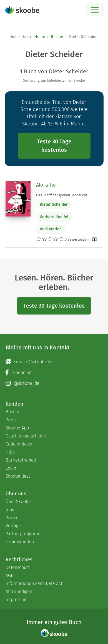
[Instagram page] (54, 383)
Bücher (57, 37)
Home (40, 37)
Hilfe (10, 452)
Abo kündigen (19, 592)
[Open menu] (95, 10)
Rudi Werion (51, 229)
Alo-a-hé (46, 185)
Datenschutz (18, 567)
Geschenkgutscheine (26, 436)
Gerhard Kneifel (54, 217)
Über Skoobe (18, 502)
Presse (12, 518)
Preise (12, 420)
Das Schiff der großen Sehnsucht (62, 195)
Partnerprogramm (23, 534)
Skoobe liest (18, 476)
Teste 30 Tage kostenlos (54, 146)
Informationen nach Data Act (34, 584)
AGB (10, 575)
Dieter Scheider (54, 204)
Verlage (13, 526)
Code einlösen (20, 444)
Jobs (10, 510)
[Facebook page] (54, 373)
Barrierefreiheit (21, 460)
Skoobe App (17, 428)
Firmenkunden (20, 542)
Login (11, 468)
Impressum (17, 600)
